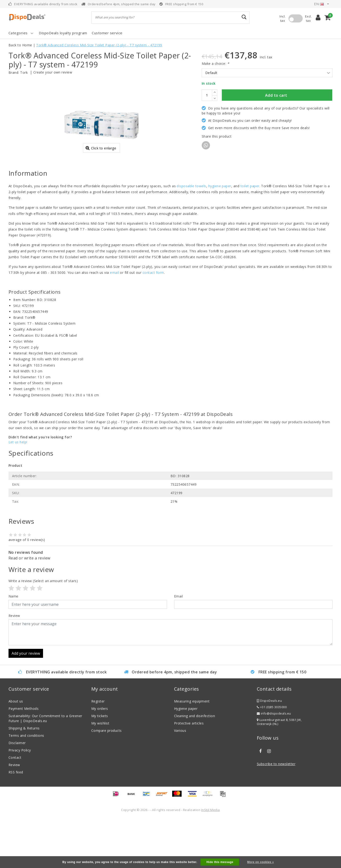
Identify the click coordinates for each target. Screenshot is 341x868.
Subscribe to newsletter (276, 814)
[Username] (88, 655)
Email (178, 647)
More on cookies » (260, 862)
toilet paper (250, 236)
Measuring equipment (192, 752)
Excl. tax (308, 18)
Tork (24, 72)
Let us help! (18, 492)
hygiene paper (220, 236)
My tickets (100, 766)
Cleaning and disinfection (195, 766)
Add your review (26, 704)
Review (14, 815)
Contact (15, 808)
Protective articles (189, 774)
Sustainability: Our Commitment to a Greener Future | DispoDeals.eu (45, 769)
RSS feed (16, 822)
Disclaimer (17, 793)
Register (98, 752)
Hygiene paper (186, 759)
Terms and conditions (26, 786)
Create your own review (53, 72)
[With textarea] (170, 683)
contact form (153, 323)
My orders (100, 759)
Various (180, 781)
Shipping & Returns (24, 779)
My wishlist (100, 774)
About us (16, 752)
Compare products (107, 781)
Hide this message (220, 862)
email (114, 323)
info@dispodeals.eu (274, 764)
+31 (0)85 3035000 (272, 757)
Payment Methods (24, 759)
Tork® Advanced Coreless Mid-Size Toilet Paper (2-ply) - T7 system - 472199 (99, 45)
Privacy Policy (20, 800)
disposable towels (191, 236)
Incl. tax (282, 18)
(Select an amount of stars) (43, 631)
